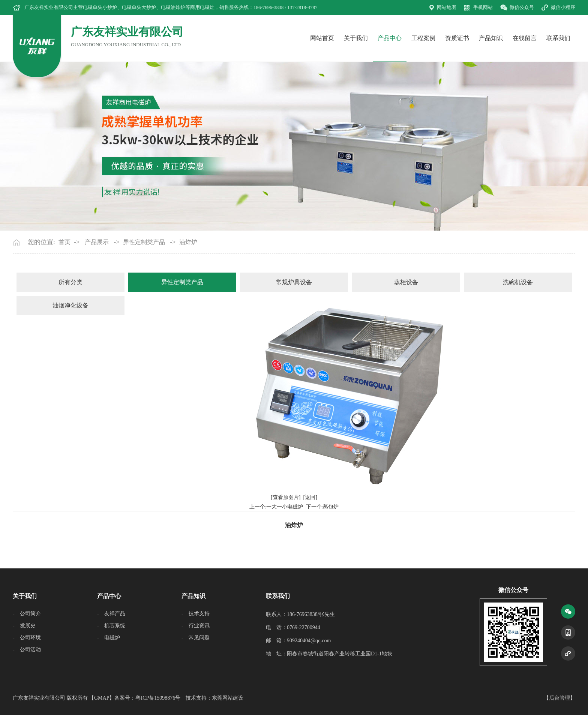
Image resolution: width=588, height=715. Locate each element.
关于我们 (356, 38)
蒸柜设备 (406, 282)
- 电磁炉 (109, 638)
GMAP (102, 698)
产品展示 (97, 242)
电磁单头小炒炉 (100, 7)
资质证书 (457, 38)
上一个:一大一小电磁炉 (276, 507)
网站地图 (447, 7)
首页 (64, 242)
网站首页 (322, 38)
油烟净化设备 (70, 305)
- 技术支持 (196, 614)
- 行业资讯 (196, 626)
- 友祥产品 (111, 614)
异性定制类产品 (144, 242)
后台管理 (559, 698)
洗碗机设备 (518, 282)
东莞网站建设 (228, 698)
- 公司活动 (27, 650)
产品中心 (390, 38)
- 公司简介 (27, 614)
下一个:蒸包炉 (322, 507)
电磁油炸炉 (173, 7)
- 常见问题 (196, 638)
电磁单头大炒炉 (139, 7)
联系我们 (558, 38)
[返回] (310, 497)
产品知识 (491, 38)
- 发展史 (24, 626)
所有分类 (70, 282)
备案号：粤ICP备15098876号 (147, 698)
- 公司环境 (27, 638)
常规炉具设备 (294, 282)
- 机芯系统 (111, 626)
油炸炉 (188, 242)
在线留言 (525, 38)
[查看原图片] (286, 497)
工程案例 (423, 38)
